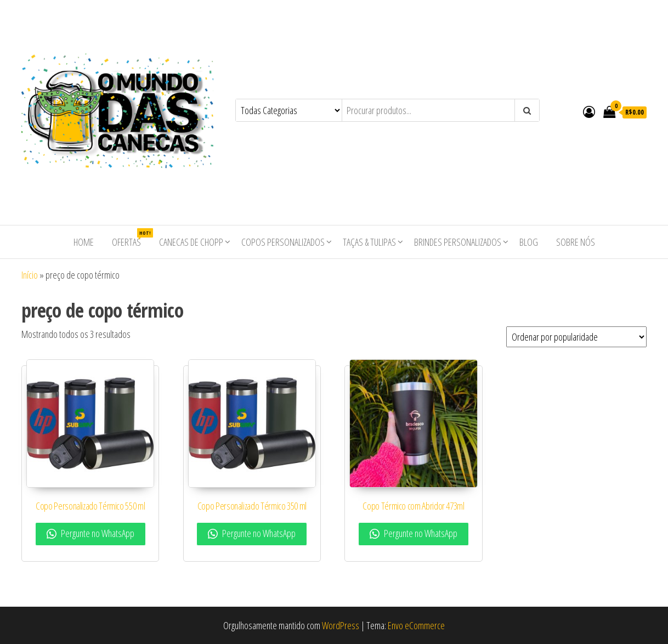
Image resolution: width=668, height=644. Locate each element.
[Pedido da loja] (576, 337)
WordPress (341, 625)
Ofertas (131, 238)
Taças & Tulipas (369, 242)
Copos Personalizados (283, 242)
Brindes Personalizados (458, 242)
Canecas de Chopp (191, 242)
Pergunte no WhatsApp (90, 533)
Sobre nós (576, 242)
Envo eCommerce (416, 625)
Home (84, 242)
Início (30, 275)
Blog (529, 242)
